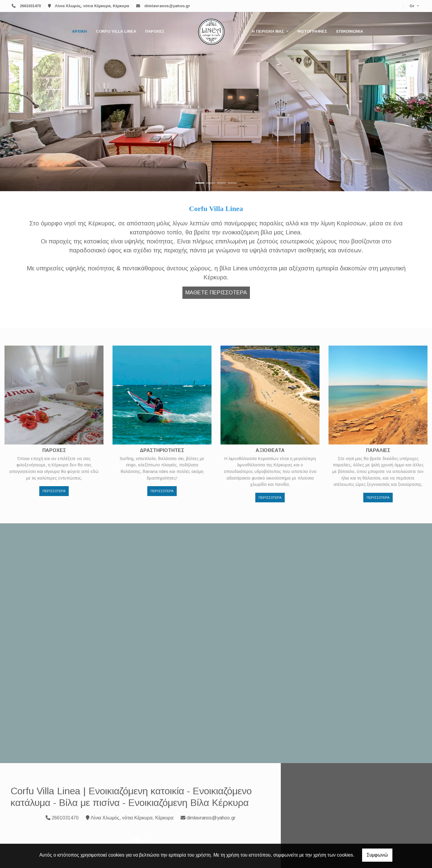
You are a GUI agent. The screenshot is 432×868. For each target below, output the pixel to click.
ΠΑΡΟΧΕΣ (155, 31)
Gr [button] (413, 6)
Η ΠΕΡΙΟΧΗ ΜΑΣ (268, 31)
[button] (32, 96)
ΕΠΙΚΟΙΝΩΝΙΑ (350, 31)
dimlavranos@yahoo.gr (167, 6)
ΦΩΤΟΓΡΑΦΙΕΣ (312, 31)
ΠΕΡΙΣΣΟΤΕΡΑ (54, 491)
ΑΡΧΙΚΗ (79, 31)
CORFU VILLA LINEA (116, 31)
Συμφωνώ (377, 855)
